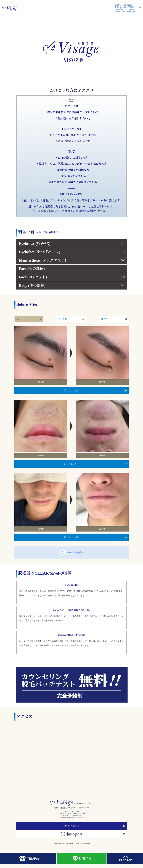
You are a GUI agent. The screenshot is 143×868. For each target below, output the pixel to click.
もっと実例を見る (71, 553)
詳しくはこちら (72, 390)
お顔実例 (63, 319)
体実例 (104, 319)
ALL (17, 319)
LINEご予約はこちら (71, 826)
